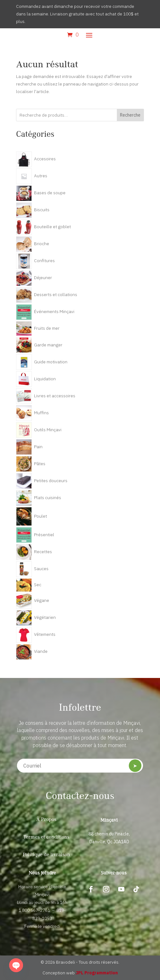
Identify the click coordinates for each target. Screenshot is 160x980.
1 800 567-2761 (34, 910)
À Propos (46, 820)
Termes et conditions (46, 837)
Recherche (130, 115)
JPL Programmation (97, 973)
